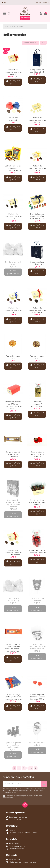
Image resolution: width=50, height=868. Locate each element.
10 (31, 768)
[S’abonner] (44, 784)
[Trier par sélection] (30, 43)
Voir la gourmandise (13, 272)
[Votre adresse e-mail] (22, 784)
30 (43, 43)
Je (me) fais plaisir (13, 82)
